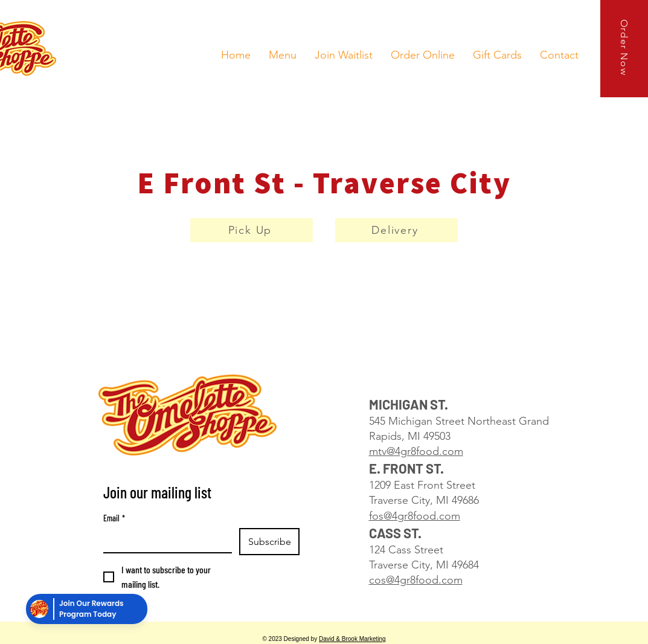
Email (114, 518)
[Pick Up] (252, 230)
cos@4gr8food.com (416, 580)
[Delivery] (396, 230)
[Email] (164, 540)
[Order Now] (624, 49)
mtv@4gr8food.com (416, 451)
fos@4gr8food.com (415, 516)
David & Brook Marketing (352, 639)
